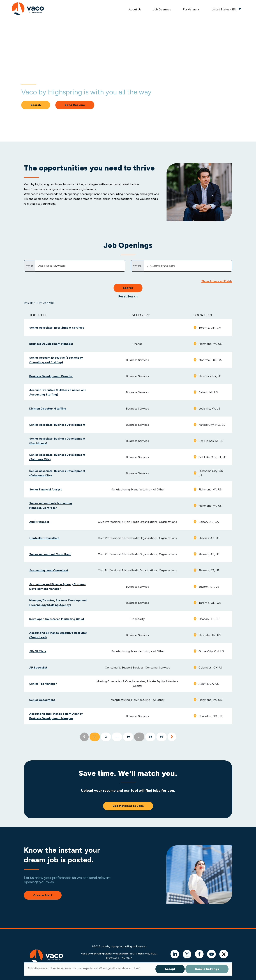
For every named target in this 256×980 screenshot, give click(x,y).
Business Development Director (51, 376)
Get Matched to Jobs (128, 806)
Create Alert (43, 895)
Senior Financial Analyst (46, 489)
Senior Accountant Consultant (50, 554)
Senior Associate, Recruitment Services (57, 328)
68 (150, 737)
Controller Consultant (44, 538)
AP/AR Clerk (38, 651)
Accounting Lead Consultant (49, 570)
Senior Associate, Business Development (57, 425)
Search (36, 105)
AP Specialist (38, 668)
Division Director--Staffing (48, 409)
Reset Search (128, 296)
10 (128, 737)
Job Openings (162, 9)
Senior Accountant (42, 700)
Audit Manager (39, 522)
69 (162, 737)
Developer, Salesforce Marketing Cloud (57, 619)
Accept (170, 969)
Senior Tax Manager (43, 684)
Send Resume (75, 105)
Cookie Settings (207, 969)
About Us (135, 9)
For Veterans (191, 9)
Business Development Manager (51, 344)
